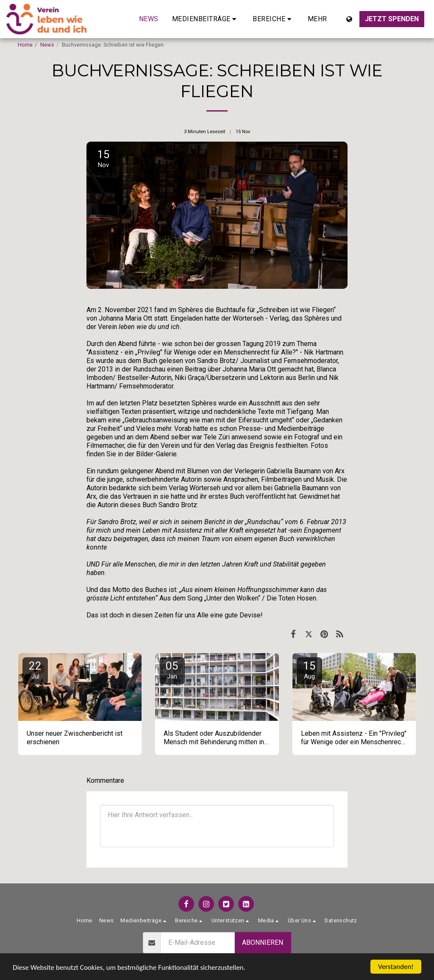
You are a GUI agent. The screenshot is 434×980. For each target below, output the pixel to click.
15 (309, 670)
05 (172, 670)
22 (35, 670)
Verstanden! (396, 967)
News (47, 45)
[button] (206, 19)
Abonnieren (263, 942)
